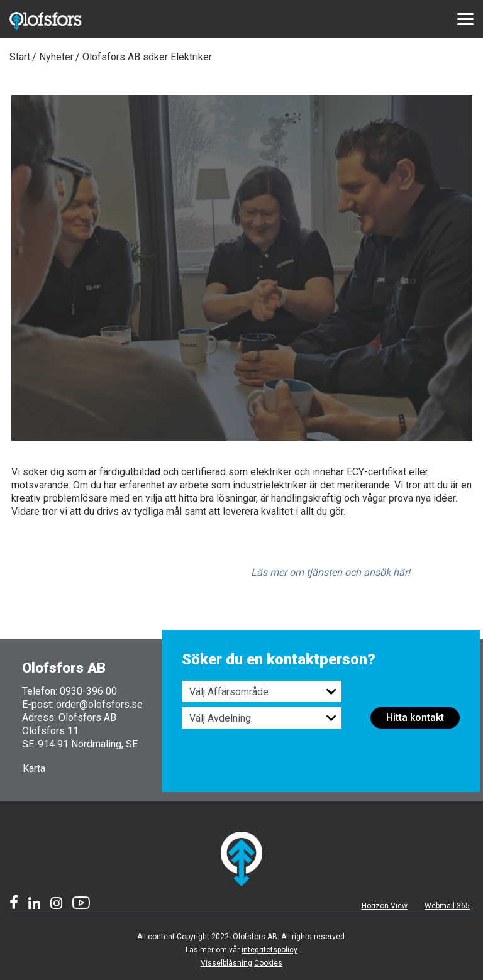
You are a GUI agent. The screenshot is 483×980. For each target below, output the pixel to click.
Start (20, 57)
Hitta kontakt (415, 718)
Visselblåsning (226, 963)
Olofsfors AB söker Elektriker (147, 57)
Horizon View (385, 906)
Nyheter (56, 57)
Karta (34, 768)
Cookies (268, 963)
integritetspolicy (269, 950)
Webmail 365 (447, 906)
